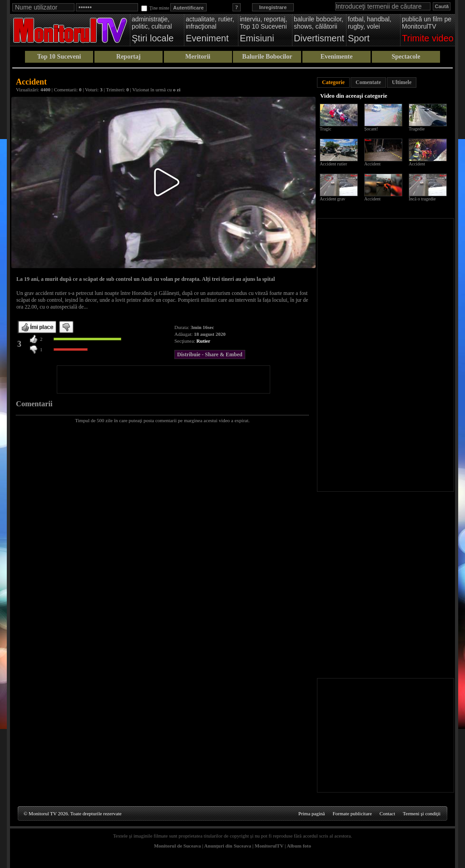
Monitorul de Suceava (177, 846)
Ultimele (402, 82)
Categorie (333, 82)
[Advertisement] (163, 379)
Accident (372, 164)
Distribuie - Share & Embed (210, 354)
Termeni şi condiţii (422, 813)
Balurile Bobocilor (267, 57)
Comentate (368, 82)
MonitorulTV (269, 846)
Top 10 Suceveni (59, 57)
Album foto (299, 846)
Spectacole (406, 57)
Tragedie (417, 129)
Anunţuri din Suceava (228, 846)
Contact (387, 813)
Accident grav (332, 199)
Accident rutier (333, 164)
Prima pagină (312, 813)
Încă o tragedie (422, 199)
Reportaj (129, 57)
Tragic (326, 129)
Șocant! (371, 129)
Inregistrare (273, 7)
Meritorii (198, 57)
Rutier (204, 341)
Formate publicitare (352, 813)
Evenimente (337, 57)
